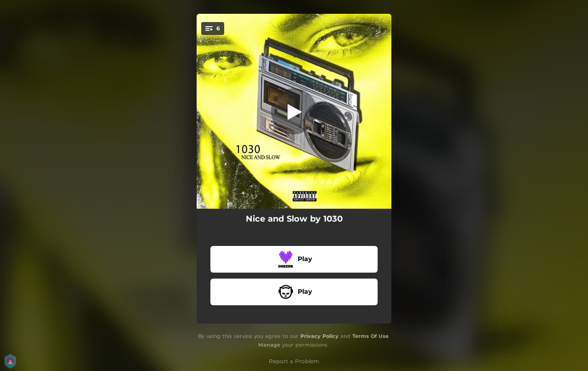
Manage (269, 345)
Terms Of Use (370, 336)
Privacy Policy (319, 336)
